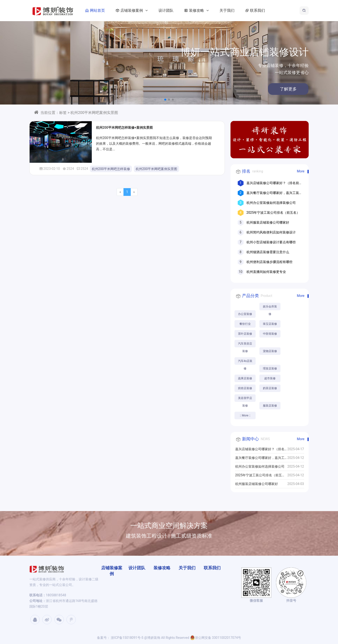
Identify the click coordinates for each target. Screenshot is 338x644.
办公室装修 (245, 314)
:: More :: (245, 415)
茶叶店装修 (245, 334)
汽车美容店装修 (245, 345)
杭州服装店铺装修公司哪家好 (268, 222)
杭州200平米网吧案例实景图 (157, 169)
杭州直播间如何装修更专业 (266, 272)
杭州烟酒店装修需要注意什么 (268, 252)
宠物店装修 (270, 351)
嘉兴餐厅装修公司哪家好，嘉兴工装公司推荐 (260, 459)
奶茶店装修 (270, 388)
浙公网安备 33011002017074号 (216, 638)
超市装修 (270, 378)
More (301, 171)
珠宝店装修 (270, 324)
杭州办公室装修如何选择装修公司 (271, 203)
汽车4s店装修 (245, 362)
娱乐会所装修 (270, 308)
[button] (165, 100)
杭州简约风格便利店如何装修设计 (271, 232)
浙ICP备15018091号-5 (127, 638)
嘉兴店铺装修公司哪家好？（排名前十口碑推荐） (260, 450)
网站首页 (94, 10)
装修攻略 (196, 10)
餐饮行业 (245, 324)
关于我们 (227, 10)
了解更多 (274, 89)
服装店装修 (270, 406)
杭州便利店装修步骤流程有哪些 (269, 262)
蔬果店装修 (245, 378)
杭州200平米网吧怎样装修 (111, 169)
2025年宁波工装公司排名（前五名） (273, 213)
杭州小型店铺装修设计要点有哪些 (271, 242)
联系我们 (254, 10)
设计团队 (166, 10)
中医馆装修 (270, 334)
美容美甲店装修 (245, 399)
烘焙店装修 (245, 388)
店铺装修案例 (131, 10)
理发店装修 (270, 369)
